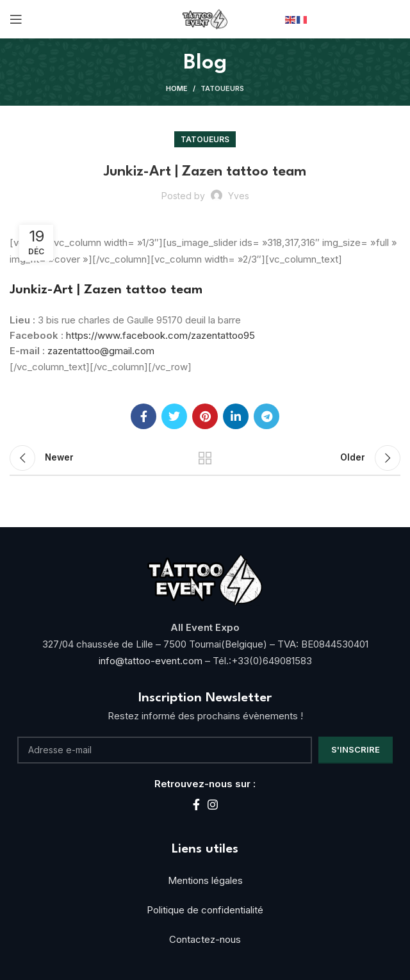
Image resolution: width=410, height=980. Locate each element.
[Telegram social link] (266, 416)
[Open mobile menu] (16, 19)
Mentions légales (205, 880)
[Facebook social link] (143, 416)
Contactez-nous (205, 939)
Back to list (205, 458)
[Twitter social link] (174, 416)
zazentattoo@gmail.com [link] (101, 351)
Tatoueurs (222, 88)
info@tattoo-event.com (152, 661)
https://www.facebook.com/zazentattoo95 (160, 335)
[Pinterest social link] (205, 416)
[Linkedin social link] (236, 416)
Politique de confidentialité (205, 910)
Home (177, 88)
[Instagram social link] (213, 804)
